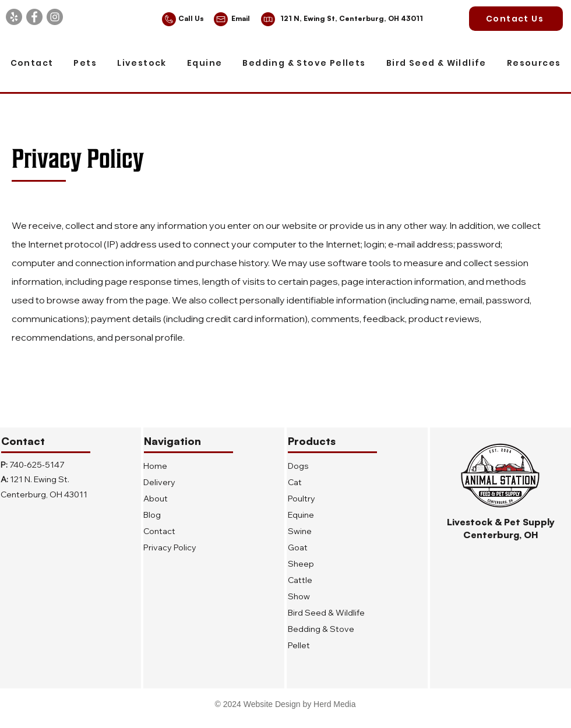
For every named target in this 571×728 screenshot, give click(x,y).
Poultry (302, 499)
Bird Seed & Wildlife (326, 613)
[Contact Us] (516, 19)
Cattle (300, 580)
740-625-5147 (37, 465)
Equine (301, 515)
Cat (295, 482)
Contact (159, 531)
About (156, 499)
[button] (85, 64)
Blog (152, 515)
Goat (298, 547)
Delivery (159, 482)
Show (299, 596)
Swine (300, 531)
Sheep (301, 564)
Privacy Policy (170, 547)
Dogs (298, 466)
